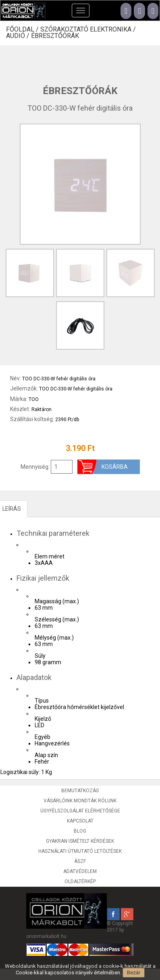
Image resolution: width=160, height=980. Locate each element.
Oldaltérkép (80, 881)
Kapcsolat (80, 821)
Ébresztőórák (55, 36)
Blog (80, 831)
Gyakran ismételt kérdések (80, 841)
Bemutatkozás (80, 791)
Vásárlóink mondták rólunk (80, 801)
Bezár (134, 973)
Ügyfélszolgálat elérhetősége (80, 811)
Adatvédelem (80, 871)
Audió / (19, 36)
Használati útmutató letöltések (80, 851)
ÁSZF (80, 861)
